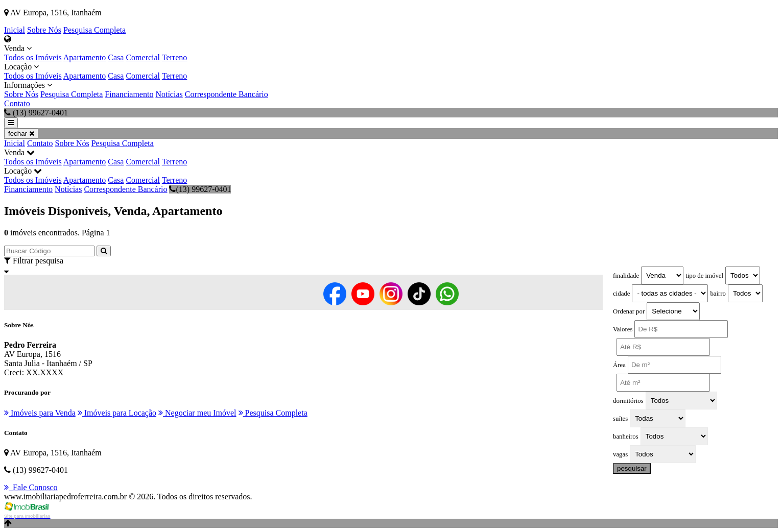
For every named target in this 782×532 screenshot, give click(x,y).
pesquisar (632, 468)
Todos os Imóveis (33, 57)
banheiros (626, 437)
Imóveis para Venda (40, 413)
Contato (17, 103)
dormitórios (628, 401)
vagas (620, 454)
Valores (623, 329)
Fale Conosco (31, 487)
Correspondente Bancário (227, 94)
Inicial (15, 30)
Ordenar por (629, 311)
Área (619, 365)
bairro (718, 294)
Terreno (175, 57)
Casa (116, 57)
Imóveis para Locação (117, 413)
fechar (21, 134)
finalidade (626, 276)
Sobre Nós (44, 30)
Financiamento (129, 94)
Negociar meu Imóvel (197, 413)
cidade (621, 294)
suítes (620, 419)
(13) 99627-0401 (200, 189)
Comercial (143, 57)
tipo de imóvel (704, 276)
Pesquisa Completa (94, 30)
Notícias (169, 94)
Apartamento (85, 57)
